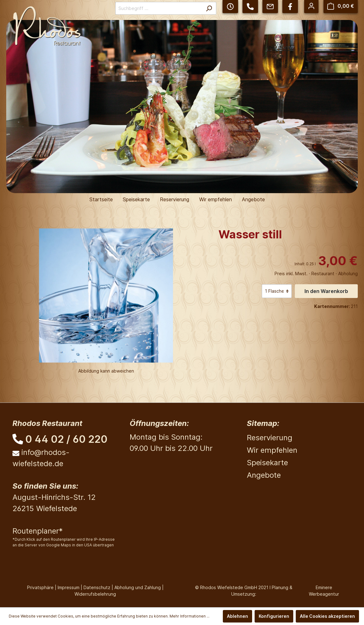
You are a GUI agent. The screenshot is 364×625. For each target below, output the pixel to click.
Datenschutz (97, 587)
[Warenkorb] (341, 6)
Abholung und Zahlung (138, 587)
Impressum (69, 587)
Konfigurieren (274, 616)
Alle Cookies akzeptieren (327, 616)
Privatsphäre (40, 587)
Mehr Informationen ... (189, 616)
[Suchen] (209, 8)
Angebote (264, 475)
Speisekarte (267, 463)
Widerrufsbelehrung (95, 594)
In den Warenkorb (326, 291)
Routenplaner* (38, 531)
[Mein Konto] (311, 6)
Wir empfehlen (272, 450)
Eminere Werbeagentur (324, 591)
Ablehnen (237, 616)
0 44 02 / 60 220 (66, 439)
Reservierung (270, 438)
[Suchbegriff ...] (159, 8)
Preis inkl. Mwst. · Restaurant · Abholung (316, 273)
